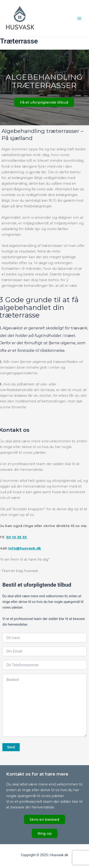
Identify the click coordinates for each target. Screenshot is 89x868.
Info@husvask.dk (22, 548)
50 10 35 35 (14, 537)
